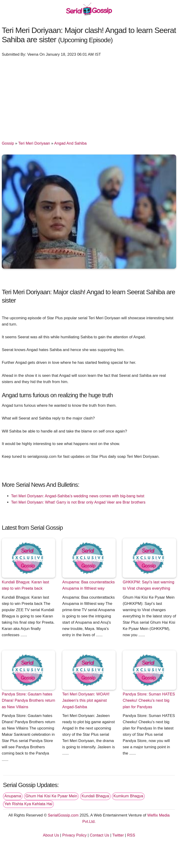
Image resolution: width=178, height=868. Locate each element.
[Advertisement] (89, 97)
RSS (131, 835)
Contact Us (99, 835)
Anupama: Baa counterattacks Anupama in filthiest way (89, 585)
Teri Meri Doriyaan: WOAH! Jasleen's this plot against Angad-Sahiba (86, 700)
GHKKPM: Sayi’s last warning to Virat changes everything (148, 585)
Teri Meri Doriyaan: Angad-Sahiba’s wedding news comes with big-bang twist (78, 496)
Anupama (13, 796)
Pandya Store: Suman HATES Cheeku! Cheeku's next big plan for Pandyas (149, 700)
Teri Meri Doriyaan (34, 143)
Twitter (118, 835)
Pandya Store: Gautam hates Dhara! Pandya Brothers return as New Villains (29, 700)
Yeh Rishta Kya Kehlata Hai (28, 804)
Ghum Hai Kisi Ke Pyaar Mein (51, 796)
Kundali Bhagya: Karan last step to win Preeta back (25, 585)
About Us (51, 835)
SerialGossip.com (63, 815)
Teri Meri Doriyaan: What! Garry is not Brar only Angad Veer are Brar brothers (78, 502)
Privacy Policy (74, 835)
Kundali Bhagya (95, 796)
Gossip (8, 143)
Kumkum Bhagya (128, 796)
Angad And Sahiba (70, 143)
